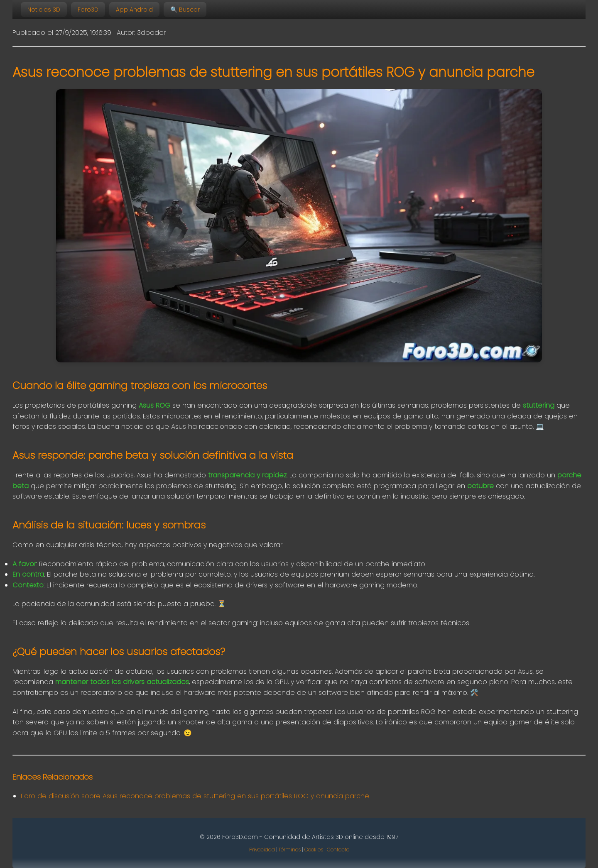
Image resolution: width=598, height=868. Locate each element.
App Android (134, 10)
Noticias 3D (44, 10)
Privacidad (262, 850)
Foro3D (88, 10)
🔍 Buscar (185, 10)
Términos (290, 850)
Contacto (338, 850)
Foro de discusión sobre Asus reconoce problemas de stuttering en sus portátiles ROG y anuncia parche (195, 796)
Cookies (314, 850)
